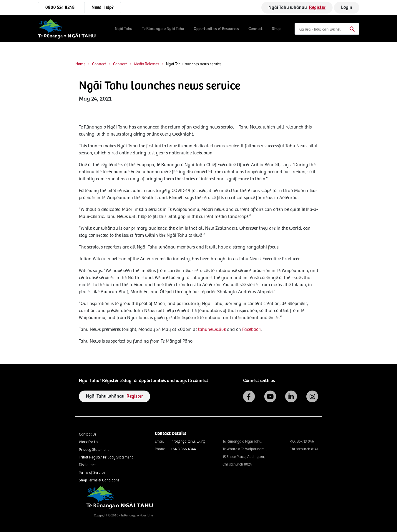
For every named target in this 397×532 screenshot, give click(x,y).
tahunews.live (212, 330)
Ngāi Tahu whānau (297, 7)
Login (347, 7)
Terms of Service (92, 473)
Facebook (251, 330)
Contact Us (88, 435)
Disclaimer (87, 465)
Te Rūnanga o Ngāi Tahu (163, 29)
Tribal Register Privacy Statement (106, 457)
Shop (276, 29)
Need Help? (103, 7)
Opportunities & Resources (216, 29)
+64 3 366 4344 (183, 449)
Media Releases (147, 64)
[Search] (327, 29)
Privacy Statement (94, 450)
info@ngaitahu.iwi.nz (188, 442)
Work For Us (88, 442)
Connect (255, 29)
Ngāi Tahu (124, 29)
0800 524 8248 (60, 7)
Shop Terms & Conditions (99, 480)
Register (317, 7)
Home (80, 64)
